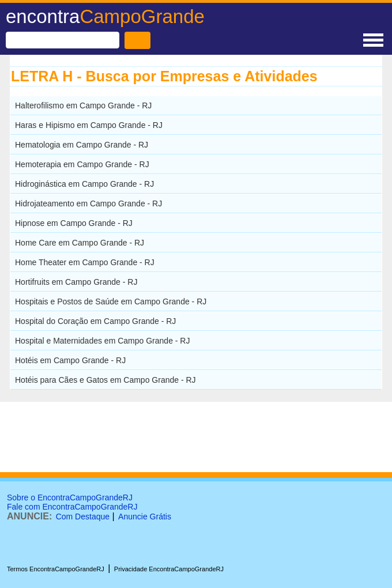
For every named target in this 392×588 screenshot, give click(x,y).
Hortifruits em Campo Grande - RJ (76, 282)
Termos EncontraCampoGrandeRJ (56, 569)
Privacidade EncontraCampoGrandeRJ (169, 569)
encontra (105, 16)
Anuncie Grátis (145, 517)
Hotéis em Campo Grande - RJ (70, 360)
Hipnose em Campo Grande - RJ (74, 223)
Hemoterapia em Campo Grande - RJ (82, 164)
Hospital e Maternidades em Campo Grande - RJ (102, 341)
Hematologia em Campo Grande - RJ (82, 145)
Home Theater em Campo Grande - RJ (85, 262)
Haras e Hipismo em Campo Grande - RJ (89, 125)
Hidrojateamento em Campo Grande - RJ (88, 203)
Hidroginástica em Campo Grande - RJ (84, 184)
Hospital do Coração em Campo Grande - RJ (95, 321)
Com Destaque (83, 517)
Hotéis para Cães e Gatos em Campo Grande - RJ (105, 380)
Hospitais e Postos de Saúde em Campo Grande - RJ (111, 301)
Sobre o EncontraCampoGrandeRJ (70, 497)
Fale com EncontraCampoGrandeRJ (72, 507)
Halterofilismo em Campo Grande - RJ (83, 105)
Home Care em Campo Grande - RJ (80, 243)
